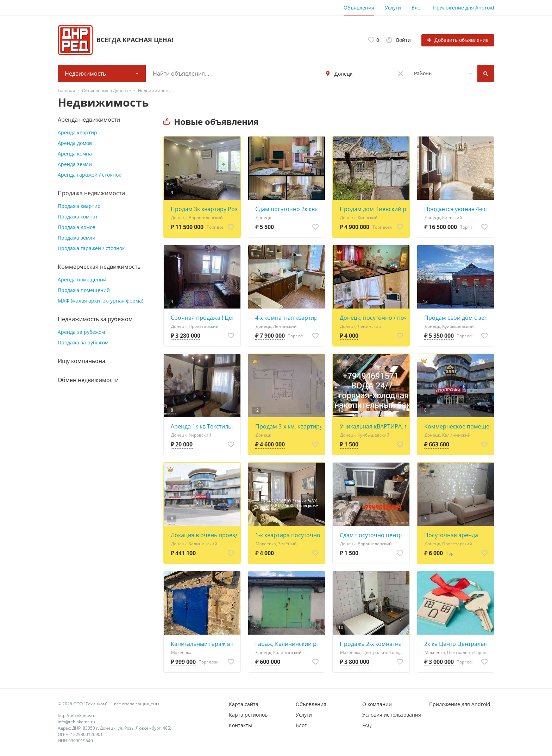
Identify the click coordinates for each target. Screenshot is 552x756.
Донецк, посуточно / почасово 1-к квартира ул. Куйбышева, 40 (373, 318)
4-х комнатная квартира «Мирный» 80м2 (288, 318)
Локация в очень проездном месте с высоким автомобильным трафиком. (204, 535)
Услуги (393, 8)
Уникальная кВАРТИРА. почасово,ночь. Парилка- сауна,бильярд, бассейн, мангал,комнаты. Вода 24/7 (373, 426)
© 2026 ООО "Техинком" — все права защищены (108, 704)
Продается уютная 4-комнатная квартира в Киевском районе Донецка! (457, 209)
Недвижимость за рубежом (95, 319)
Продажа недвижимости (91, 193)
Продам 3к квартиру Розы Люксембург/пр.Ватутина (204, 209)
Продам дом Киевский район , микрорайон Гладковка (373, 209)
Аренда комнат (76, 154)
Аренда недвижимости (89, 120)
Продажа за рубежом (83, 342)
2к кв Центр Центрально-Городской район (457, 644)
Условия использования (392, 715)
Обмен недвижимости (88, 380)
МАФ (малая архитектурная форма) (101, 301)
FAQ (367, 725)
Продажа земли (77, 238)
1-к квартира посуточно (288, 535)
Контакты (240, 725)
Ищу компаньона (81, 361)
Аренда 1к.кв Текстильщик (204, 426)
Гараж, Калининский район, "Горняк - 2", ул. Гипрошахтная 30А (288, 644)
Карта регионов (248, 715)
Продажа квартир (79, 206)
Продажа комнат (78, 217)
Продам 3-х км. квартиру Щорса (288, 426)
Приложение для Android (464, 8)
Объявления (359, 8)
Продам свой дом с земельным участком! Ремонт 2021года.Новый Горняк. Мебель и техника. (457, 318)
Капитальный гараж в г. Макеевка (204, 644)
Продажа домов (77, 227)
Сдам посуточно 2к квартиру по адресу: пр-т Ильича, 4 (288, 209)
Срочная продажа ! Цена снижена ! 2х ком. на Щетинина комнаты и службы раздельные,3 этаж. (204, 318)
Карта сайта (244, 704)
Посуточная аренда (451, 535)
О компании (377, 704)
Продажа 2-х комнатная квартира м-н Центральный (373, 644)
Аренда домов (75, 143)
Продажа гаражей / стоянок (91, 248)
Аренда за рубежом (81, 332)
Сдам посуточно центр (371, 535)
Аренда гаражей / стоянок (89, 175)
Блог (417, 8)
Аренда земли (75, 164)
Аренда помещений (82, 279)
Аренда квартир (77, 132)
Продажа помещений (84, 290)
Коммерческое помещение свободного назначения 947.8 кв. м (457, 426)
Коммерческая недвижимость (99, 267)
